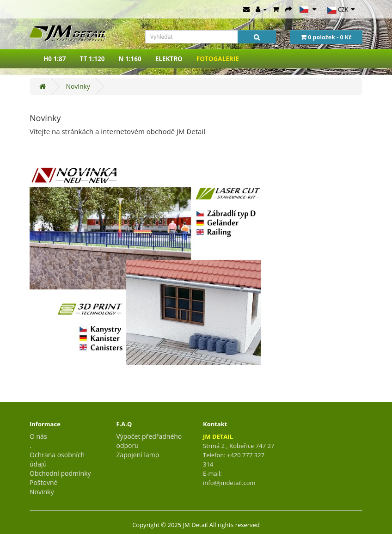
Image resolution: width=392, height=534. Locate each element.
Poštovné (43, 482)
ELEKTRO (169, 59)
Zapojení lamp (138, 455)
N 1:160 (130, 59)
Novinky (78, 86)
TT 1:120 (92, 59)
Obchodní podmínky (60, 473)
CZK (341, 10)
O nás (38, 436)
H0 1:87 (55, 59)
